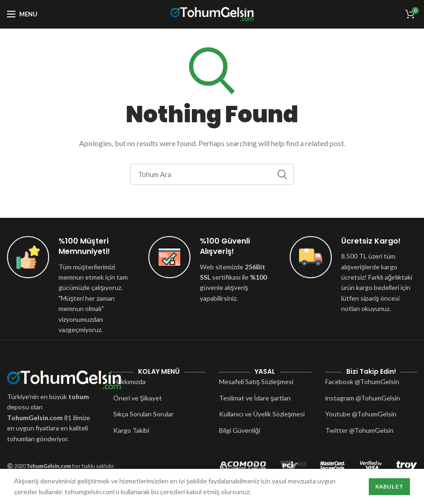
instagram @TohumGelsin (363, 398)
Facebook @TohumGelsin (362, 382)
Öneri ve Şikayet (138, 398)
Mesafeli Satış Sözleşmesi (256, 382)
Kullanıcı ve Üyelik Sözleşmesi (262, 414)
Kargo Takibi (131, 430)
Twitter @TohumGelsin (359, 430)
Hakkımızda (129, 382)
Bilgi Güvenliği (240, 430)
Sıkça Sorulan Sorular (143, 414)
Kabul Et (389, 486)
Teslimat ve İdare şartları (255, 398)
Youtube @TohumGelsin (361, 414)
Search (282, 174)
